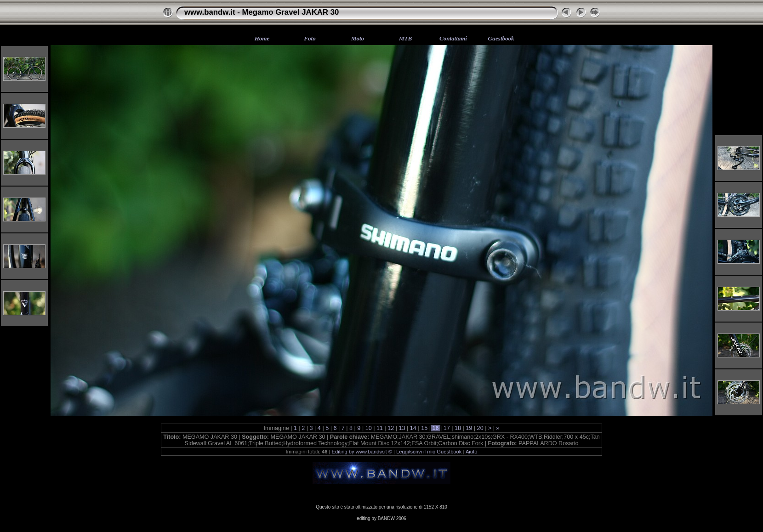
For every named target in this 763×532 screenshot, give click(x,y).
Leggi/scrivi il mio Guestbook (429, 452)
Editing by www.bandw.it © (362, 452)
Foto (310, 38)
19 (469, 428)
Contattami (453, 38)
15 (424, 428)
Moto (358, 38)
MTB (405, 38)
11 (379, 428)
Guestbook (501, 38)
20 (480, 428)
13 (402, 428)
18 (458, 428)
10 (368, 428)
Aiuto (472, 452)
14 (413, 428)
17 (447, 428)
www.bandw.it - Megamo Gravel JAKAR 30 (262, 12)
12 (391, 428)
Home (262, 38)
